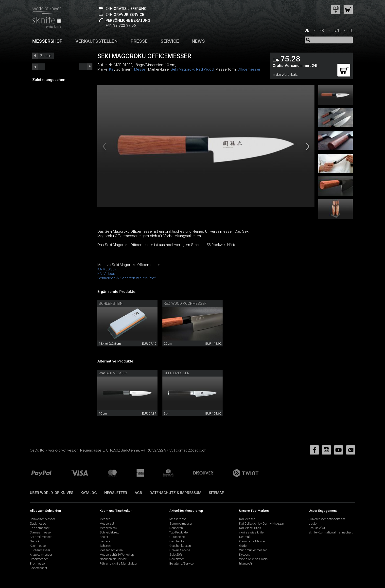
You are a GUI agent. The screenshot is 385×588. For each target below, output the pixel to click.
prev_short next (86, 67)
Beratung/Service (181, 563)
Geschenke (177, 541)
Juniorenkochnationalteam (327, 519)
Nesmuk (245, 537)
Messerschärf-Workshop (117, 555)
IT (351, 30)
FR (322, 30)
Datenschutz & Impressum (175, 493)
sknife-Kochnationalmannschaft (331, 532)
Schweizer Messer (43, 519)
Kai (112, 69)
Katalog (89, 493)
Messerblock (108, 528)
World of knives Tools (253, 559)
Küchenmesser (40, 550)
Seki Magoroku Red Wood (192, 69)
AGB (138, 493)
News (198, 41)
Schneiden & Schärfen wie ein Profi (127, 278)
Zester (104, 537)
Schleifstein (111, 303)
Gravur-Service (180, 550)
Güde (243, 546)
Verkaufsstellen (96, 41)
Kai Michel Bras (250, 528)
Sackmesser (38, 523)
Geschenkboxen (180, 546)
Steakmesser (39, 559)
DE (307, 30)
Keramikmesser (41, 537)
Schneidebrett (109, 532)
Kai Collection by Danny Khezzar (262, 523)
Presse (139, 41)
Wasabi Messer (113, 373)
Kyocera (245, 555)
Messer (140, 69)
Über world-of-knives (52, 493)
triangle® (246, 563)
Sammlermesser (181, 523)
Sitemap (217, 493)
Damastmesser (41, 532)
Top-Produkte (178, 532)
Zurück (46, 56)
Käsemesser (39, 568)
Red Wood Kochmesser (185, 303)
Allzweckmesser (41, 555)
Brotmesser (38, 563)
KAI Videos (106, 274)
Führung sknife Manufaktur (119, 563)
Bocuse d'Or (317, 528)
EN (337, 30)
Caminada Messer (252, 541)
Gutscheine (177, 537)
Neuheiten (176, 528)
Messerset (107, 523)
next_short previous (39, 67)
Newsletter (116, 493)
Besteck (105, 541)
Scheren (105, 546)
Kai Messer (247, 519)
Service (170, 41)
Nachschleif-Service (113, 559)
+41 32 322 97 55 (121, 25)
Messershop (47, 41)
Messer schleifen (111, 550)
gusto (313, 523)
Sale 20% (176, 555)
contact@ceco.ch (191, 450)
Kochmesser (38, 546)
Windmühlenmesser (253, 550)
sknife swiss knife (251, 532)
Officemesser (249, 69)
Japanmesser (40, 528)
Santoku (35, 541)
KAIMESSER (107, 269)
